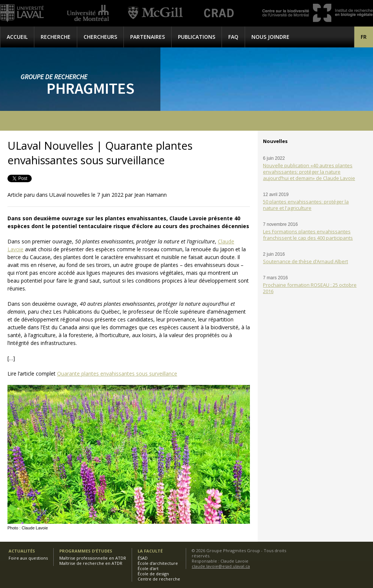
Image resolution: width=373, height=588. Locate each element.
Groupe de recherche (54, 77)
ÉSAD (143, 558)
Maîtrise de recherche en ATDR (91, 563)
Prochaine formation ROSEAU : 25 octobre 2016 (310, 288)
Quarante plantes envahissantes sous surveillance (117, 374)
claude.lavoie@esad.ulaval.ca (221, 566)
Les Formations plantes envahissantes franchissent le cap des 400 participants (308, 235)
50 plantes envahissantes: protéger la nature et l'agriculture (306, 205)
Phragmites (90, 88)
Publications (197, 37)
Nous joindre (270, 37)
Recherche (56, 37)
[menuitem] (364, 37)
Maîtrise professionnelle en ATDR (93, 558)
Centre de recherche (159, 579)
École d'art (148, 568)
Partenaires (148, 37)
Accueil (17, 37)
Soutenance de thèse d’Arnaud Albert (305, 261)
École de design (153, 574)
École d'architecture (158, 563)
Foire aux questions (28, 558)
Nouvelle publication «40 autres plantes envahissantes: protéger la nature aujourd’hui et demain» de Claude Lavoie (309, 172)
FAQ (233, 37)
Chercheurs (100, 37)
